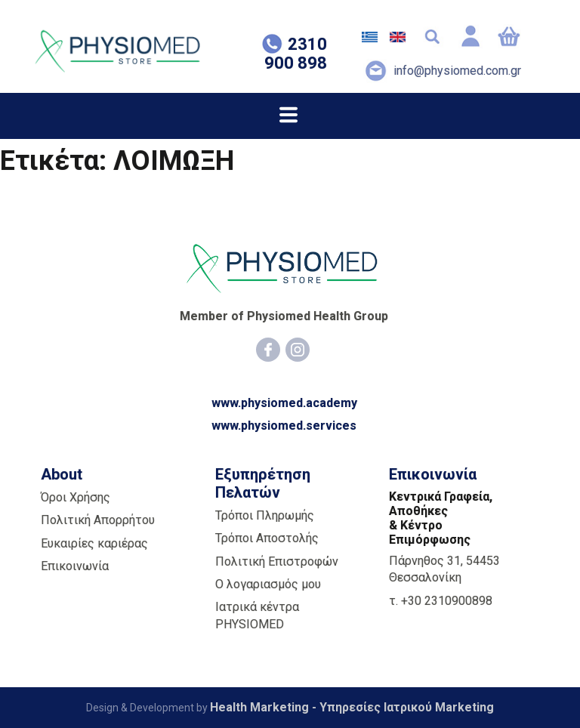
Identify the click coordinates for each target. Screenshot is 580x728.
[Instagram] (298, 350)
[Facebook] (268, 350)
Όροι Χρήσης (76, 497)
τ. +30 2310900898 (441, 600)
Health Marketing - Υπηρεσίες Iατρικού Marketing (352, 707)
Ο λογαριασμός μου (268, 584)
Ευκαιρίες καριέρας (94, 543)
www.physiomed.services (284, 426)
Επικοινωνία (75, 566)
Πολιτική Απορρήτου (98, 520)
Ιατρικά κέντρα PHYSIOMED (257, 615)
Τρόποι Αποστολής (267, 538)
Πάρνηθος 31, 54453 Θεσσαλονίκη (444, 569)
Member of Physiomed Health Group (284, 316)
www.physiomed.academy (284, 403)
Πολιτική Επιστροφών (277, 561)
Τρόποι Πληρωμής (265, 515)
